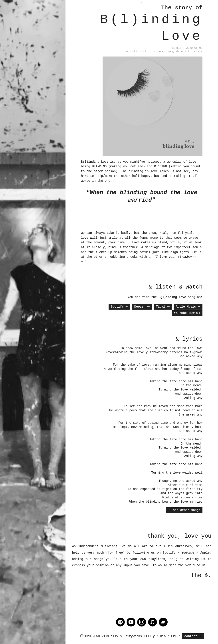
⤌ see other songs (184, 510)
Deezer (142, 307)
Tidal (163, 307)
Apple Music (188, 307)
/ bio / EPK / (168, 636)
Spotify (119, 307)
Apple (205, 553)
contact (193, 636)
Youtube (188, 553)
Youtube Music (187, 313)
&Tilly (149, 636)
